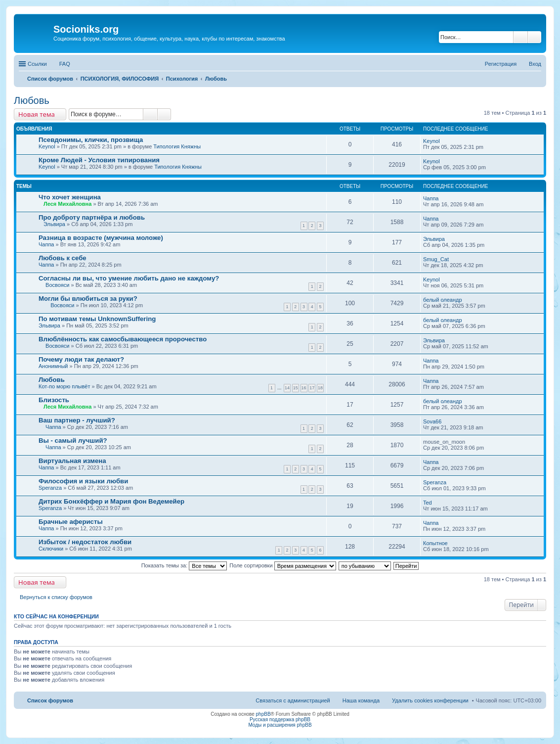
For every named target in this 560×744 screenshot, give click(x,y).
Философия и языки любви (83, 481)
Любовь (32, 100)
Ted (428, 503)
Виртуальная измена (72, 461)
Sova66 (432, 421)
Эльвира (54, 224)
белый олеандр (443, 300)
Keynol (47, 146)
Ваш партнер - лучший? (77, 420)
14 (287, 388)
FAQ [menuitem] (65, 64)
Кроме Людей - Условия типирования (99, 160)
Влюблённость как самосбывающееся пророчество (123, 339)
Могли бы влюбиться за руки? (88, 299)
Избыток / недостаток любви (85, 542)
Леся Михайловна (67, 204)
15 (296, 388)
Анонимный (53, 366)
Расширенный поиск (535, 37)
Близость (54, 400)
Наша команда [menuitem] (361, 700)
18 (320, 388)
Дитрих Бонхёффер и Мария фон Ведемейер (111, 501)
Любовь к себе (63, 258)
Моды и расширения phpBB (280, 725)
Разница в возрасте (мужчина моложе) (101, 238)
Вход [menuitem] (535, 64)
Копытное (435, 543)
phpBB (263, 714)
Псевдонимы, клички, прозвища (91, 140)
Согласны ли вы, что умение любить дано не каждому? (129, 278)
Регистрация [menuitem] (501, 64)
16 (304, 388)
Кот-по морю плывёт (65, 386)
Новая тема (37, 114)
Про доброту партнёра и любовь (92, 217)
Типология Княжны (177, 146)
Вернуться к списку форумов (56, 597)
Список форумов (50, 700)
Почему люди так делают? (81, 359)
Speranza (50, 488)
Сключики (51, 549)
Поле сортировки (282, 565)
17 (312, 388)
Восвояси (57, 285)
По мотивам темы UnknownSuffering (97, 319)
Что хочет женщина (70, 197)
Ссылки (37, 64)
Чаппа (431, 198)
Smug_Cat (436, 259)
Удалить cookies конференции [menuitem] (430, 700)
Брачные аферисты (71, 522)
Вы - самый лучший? (73, 441)
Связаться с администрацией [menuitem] (293, 700)
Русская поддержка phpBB (280, 720)
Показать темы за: (184, 565)
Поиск (520, 37)
